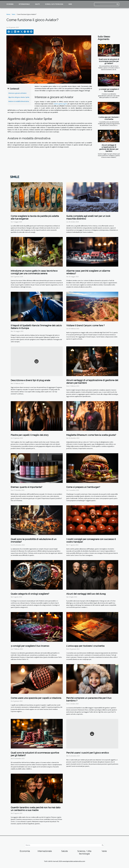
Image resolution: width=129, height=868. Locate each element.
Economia (10, 4)
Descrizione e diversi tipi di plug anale (30, 380)
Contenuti (14, 89)
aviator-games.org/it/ (60, 104)
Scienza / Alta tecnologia (54, 4)
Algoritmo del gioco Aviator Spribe (19, 97)
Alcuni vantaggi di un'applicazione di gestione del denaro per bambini (109, 148)
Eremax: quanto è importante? (26, 487)
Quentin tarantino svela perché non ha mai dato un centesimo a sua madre (36, 809)
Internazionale (24, 4)
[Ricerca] (107, 4)
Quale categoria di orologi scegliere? (30, 594)
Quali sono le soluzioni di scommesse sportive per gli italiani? (109, 61)
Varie (70, 4)
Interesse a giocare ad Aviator (18, 93)
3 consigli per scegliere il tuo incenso (109, 90)
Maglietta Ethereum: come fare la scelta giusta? (91, 435)
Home (8, 14)
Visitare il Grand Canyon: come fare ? (85, 325)
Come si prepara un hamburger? (83, 487)
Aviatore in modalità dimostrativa (19, 101)
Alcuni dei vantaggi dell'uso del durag (86, 594)
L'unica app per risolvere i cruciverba (109, 118)
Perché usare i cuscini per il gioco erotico (88, 753)
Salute (37, 4)
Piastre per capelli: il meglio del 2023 (30, 435)
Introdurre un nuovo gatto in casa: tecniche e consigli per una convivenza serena (34, 272)
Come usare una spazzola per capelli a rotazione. (36, 698)
